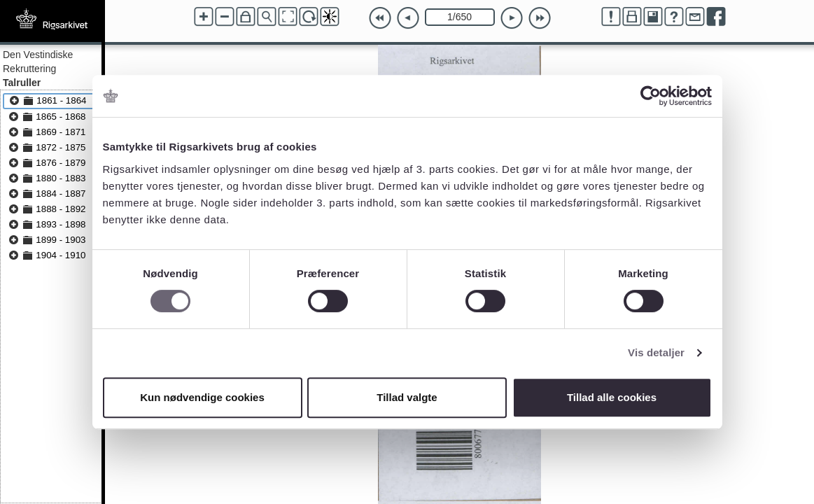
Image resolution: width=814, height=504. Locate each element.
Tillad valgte (407, 397)
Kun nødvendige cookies (202, 397)
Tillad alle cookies (612, 397)
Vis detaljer (656, 352)
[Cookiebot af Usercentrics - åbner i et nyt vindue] (651, 96)
